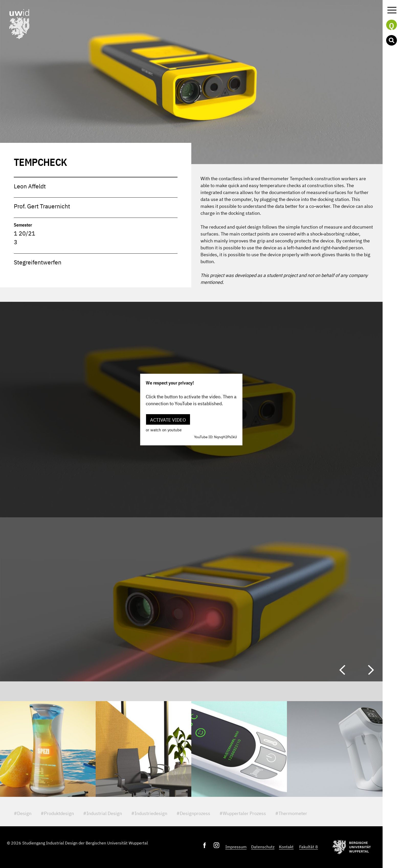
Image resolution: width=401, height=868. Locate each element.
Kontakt (286, 847)
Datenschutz (263, 847)
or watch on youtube (164, 430)
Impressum (236, 847)
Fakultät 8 (309, 847)
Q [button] (392, 25)
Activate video (168, 420)
